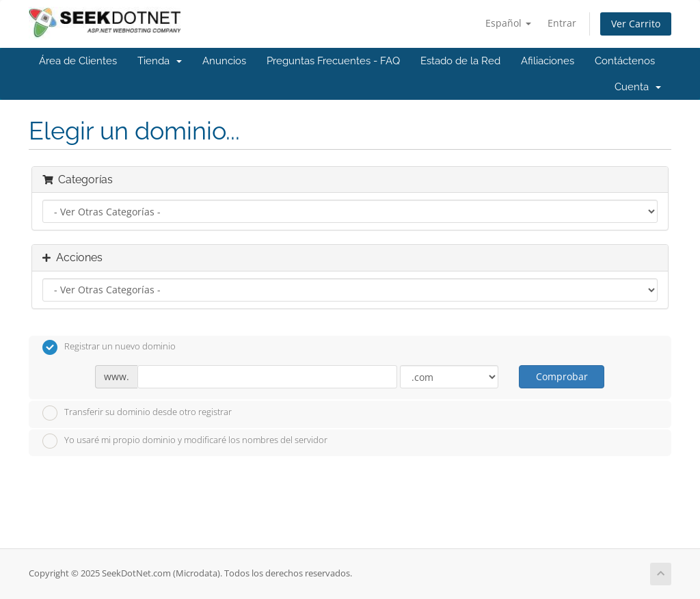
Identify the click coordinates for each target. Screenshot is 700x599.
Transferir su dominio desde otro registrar (137, 413)
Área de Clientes (78, 61)
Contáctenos (625, 61)
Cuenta (638, 87)
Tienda (160, 61)
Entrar (562, 23)
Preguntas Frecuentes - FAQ (333, 61)
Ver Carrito (636, 24)
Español (508, 23)
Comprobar (562, 376)
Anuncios (224, 61)
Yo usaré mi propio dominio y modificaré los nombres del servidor (185, 441)
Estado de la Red (460, 61)
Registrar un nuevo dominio (109, 347)
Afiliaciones (548, 61)
